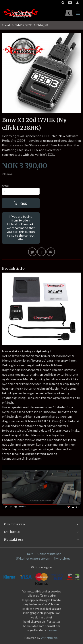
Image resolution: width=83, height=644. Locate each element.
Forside (7, 25)
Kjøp (21, 203)
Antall (6, 186)
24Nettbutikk (50, 638)
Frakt (29, 554)
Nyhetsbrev (62, 558)
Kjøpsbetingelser (49, 554)
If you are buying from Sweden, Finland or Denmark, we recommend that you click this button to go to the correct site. (21, 228)
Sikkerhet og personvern (33, 558)
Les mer (53, 630)
